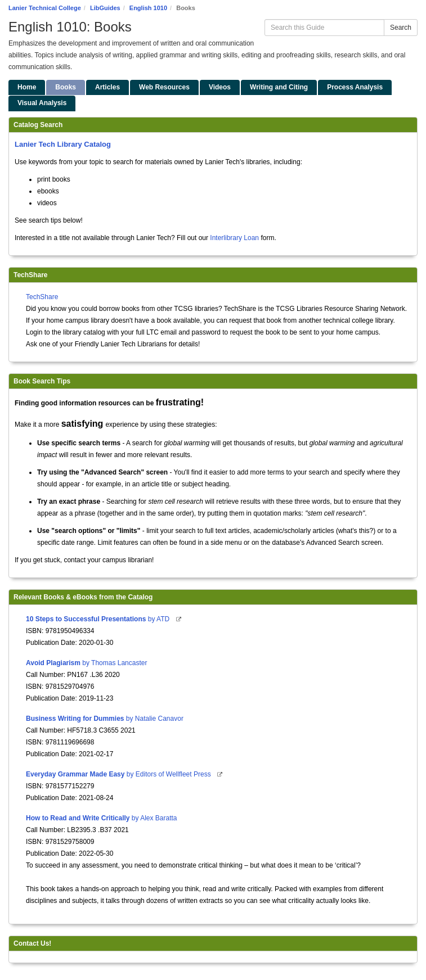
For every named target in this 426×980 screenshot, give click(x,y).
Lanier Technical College (45, 8)
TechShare (42, 297)
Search (401, 28)
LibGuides (105, 8)
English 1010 (148, 8)
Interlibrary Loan (234, 238)
